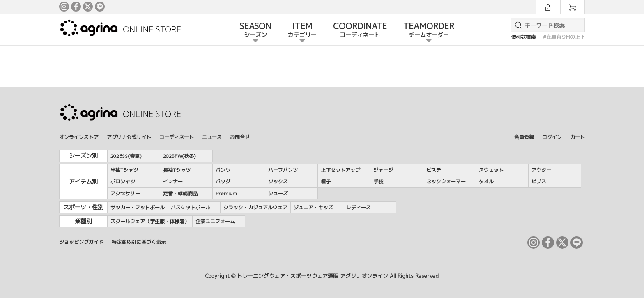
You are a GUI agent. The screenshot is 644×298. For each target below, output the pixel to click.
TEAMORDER (429, 30)
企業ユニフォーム (215, 221)
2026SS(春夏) (126, 156)
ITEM (302, 30)
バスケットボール (191, 207)
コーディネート (177, 137)
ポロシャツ (123, 181)
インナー (173, 181)
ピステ (434, 170)
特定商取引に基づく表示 (139, 242)
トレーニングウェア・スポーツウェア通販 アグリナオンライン (313, 276)
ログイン (552, 137)
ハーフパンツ (283, 170)
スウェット (491, 170)
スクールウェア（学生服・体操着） (150, 221)
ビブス (539, 181)
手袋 (378, 181)
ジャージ (383, 170)
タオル (486, 181)
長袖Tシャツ (177, 170)
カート (577, 137)
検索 (517, 25)
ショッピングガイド (81, 242)
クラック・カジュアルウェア (255, 207)
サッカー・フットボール (138, 207)
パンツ (223, 170)
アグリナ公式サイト (129, 137)
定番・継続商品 (180, 193)
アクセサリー (125, 193)
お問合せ (240, 137)
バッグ (223, 181)
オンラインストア (79, 137)
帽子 (326, 181)
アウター (541, 170)
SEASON (255, 30)
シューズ (278, 193)
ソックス (278, 181)
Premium (226, 193)
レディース (359, 207)
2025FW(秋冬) (179, 156)
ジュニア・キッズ (313, 207)
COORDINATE (360, 30)
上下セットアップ (340, 170)
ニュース (212, 137)
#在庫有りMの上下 (564, 37)
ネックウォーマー (446, 181)
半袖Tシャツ (124, 170)
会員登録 (524, 137)
